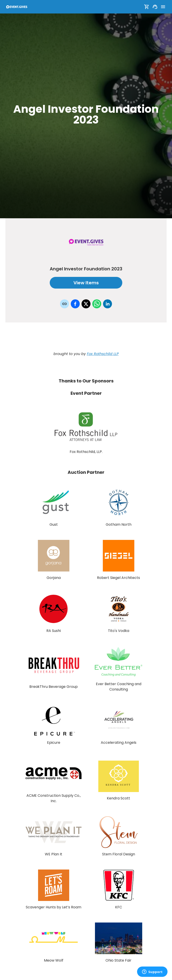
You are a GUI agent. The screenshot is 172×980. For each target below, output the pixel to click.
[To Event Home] (17, 7)
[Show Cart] (147, 7)
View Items (86, 283)
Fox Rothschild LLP (103, 354)
